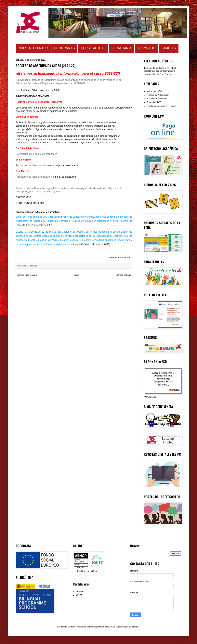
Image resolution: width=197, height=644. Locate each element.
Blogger (135, 627)
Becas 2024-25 (154, 102)
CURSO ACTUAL (93, 48)
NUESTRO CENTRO (33, 48)
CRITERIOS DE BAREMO (30, 203)
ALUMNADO (146, 48)
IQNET (79, 595)
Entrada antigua (123, 275)
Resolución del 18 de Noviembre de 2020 (38, 90)
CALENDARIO (24, 197)
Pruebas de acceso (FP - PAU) (161, 106)
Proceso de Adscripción (158, 95)
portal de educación (69, 165)
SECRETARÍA (121, 48)
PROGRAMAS (64, 48)
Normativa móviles (155, 91)
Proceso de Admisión (157, 98)
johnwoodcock (103, 627)
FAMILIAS (169, 48)
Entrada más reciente (27, 275)
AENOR (79, 591)
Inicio (77, 275)
